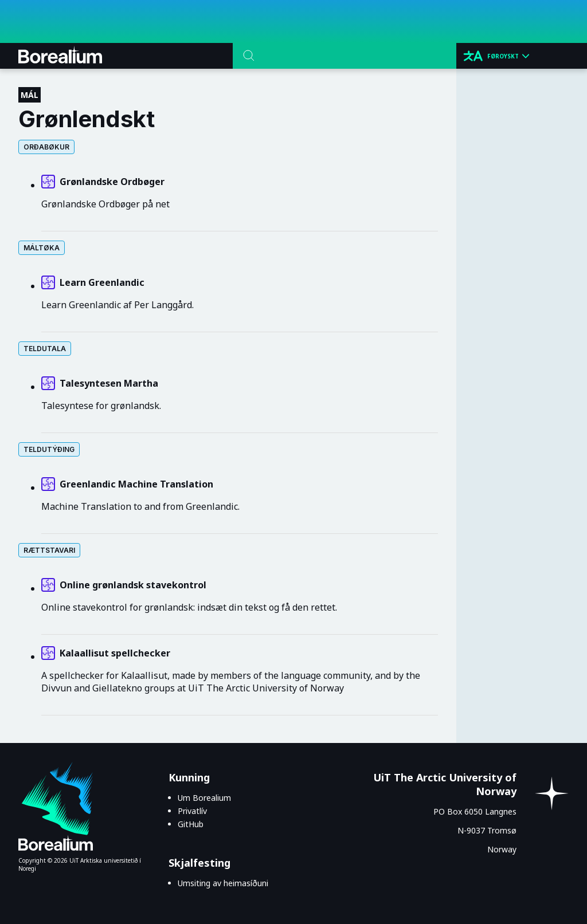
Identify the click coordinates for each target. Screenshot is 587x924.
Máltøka (42, 248)
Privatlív (192, 811)
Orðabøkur (46, 147)
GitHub (191, 824)
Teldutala (45, 349)
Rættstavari (49, 550)
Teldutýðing (49, 449)
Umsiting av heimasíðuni (223, 883)
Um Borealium (204, 798)
